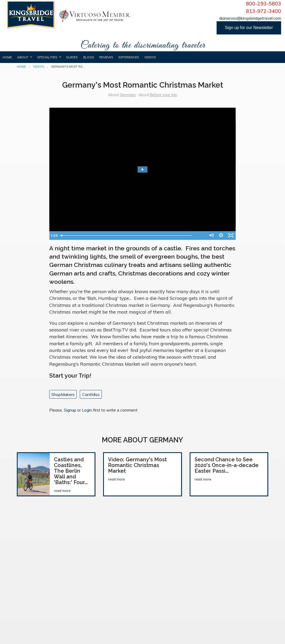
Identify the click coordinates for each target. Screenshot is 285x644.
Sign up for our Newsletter (249, 28)
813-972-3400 (263, 11)
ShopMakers (63, 394)
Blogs (89, 57)
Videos (150, 57)
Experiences (129, 57)
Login (87, 410)
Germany (128, 95)
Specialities (47, 57)
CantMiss (91, 394)
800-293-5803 (263, 4)
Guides (72, 57)
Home (7, 57)
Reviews (106, 57)
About (23, 57)
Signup (70, 410)
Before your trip (163, 95)
